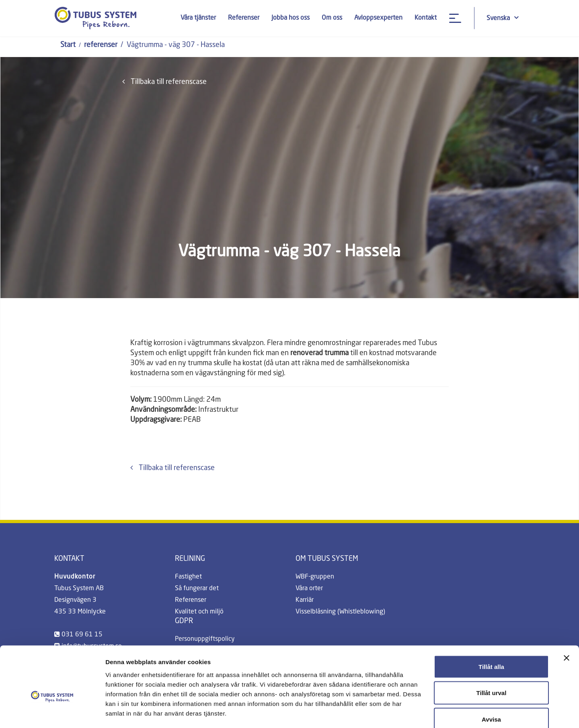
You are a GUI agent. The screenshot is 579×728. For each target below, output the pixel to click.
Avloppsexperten (378, 18)
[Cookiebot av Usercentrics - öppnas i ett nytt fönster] (52, 712)
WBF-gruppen (315, 577)
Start (68, 45)
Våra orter (309, 589)
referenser (101, 45)
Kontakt (425, 18)
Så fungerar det (197, 589)
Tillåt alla (491, 623)
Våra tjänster (198, 18)
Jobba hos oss (290, 18)
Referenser (243, 18)
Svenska (503, 18)
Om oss (332, 18)
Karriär (305, 600)
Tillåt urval (492, 649)
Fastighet (188, 577)
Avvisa (491, 675)
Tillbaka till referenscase (164, 82)
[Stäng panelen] (567, 614)
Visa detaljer (437, 712)
